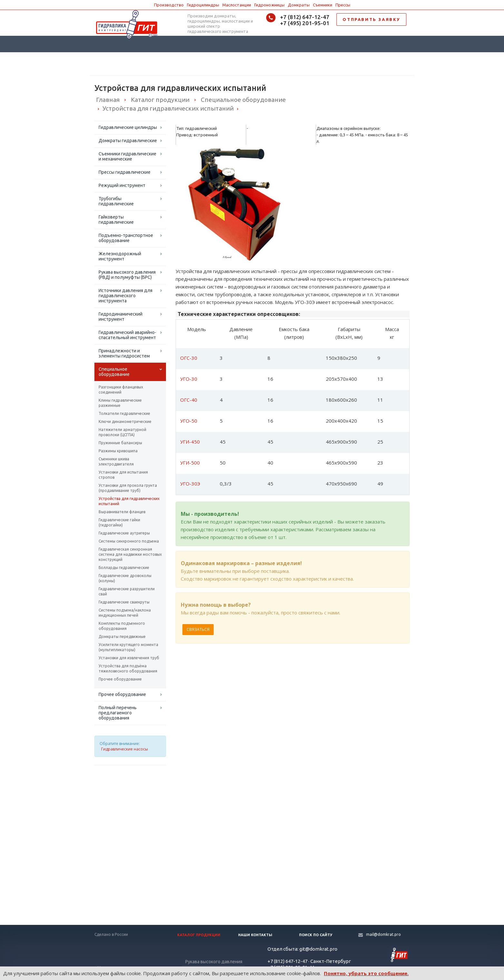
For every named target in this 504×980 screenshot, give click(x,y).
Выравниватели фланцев (122, 512)
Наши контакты (255, 935)
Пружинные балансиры (120, 443)
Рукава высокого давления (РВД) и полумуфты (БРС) (127, 275)
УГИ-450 (190, 442)
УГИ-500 (190, 463)
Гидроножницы (269, 5)
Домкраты (299, 5)
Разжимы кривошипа (118, 451)
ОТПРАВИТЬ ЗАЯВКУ (371, 19)
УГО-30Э (190, 484)
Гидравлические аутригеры (124, 533)
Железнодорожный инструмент (120, 256)
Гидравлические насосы (125, 749)
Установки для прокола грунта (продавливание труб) (128, 488)
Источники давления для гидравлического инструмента (126, 296)
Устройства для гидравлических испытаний (129, 501)
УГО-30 (189, 379)
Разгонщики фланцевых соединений (121, 390)
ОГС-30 (189, 358)
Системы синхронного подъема (129, 541)
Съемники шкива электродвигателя (116, 461)
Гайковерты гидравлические (116, 220)
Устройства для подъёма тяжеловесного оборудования (128, 668)
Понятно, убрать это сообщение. (366, 973)
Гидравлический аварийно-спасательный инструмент (127, 335)
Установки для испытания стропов (123, 475)
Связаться (198, 629)
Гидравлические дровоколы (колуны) (125, 578)
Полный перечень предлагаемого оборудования (118, 713)
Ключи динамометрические (125, 421)
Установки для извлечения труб (129, 658)
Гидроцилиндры (203, 5)
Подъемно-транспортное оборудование (126, 238)
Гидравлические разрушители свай (127, 591)
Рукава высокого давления (214, 962)
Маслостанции (237, 5)
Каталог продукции (199, 935)
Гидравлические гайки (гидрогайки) (119, 522)
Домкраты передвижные (122, 637)
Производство (169, 5)
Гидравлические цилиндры (128, 127)
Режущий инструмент (122, 185)
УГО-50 (189, 421)
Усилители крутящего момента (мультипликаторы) (128, 647)
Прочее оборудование (120, 679)
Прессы (343, 5)
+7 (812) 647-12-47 (305, 17)
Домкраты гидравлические (128, 141)
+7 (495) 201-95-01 (305, 23)
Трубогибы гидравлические (116, 201)
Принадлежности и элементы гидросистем (124, 353)
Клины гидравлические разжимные (120, 403)
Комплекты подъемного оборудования (122, 626)
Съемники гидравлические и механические (127, 156)
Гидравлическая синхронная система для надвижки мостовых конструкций (130, 554)
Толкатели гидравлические (124, 413)
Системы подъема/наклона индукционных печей (125, 613)
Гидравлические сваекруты (124, 602)
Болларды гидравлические (124, 568)
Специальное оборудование (114, 372)
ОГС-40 (189, 400)
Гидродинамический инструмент (121, 317)
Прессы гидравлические (125, 172)
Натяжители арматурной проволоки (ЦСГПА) (122, 432)
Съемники (323, 5)
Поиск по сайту (316, 935)
